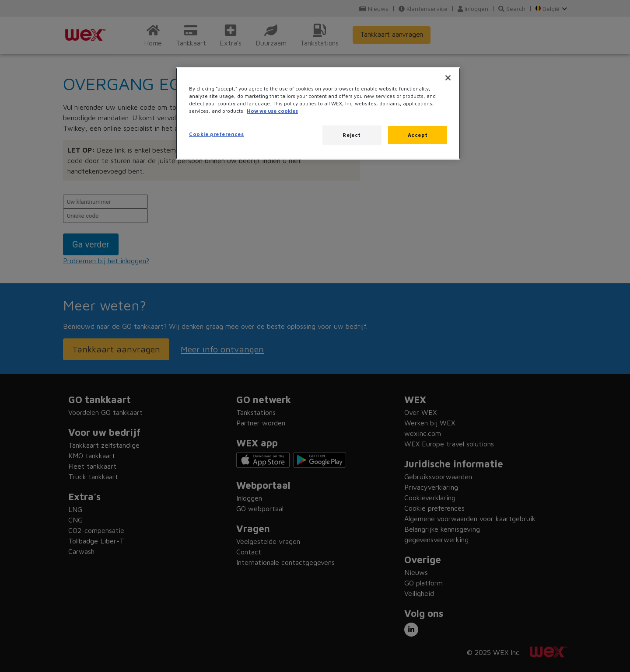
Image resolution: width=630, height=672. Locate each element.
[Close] (448, 78)
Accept (418, 135)
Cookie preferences (216, 134)
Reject (352, 135)
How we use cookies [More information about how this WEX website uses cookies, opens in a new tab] (272, 111)
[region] (318, 113)
